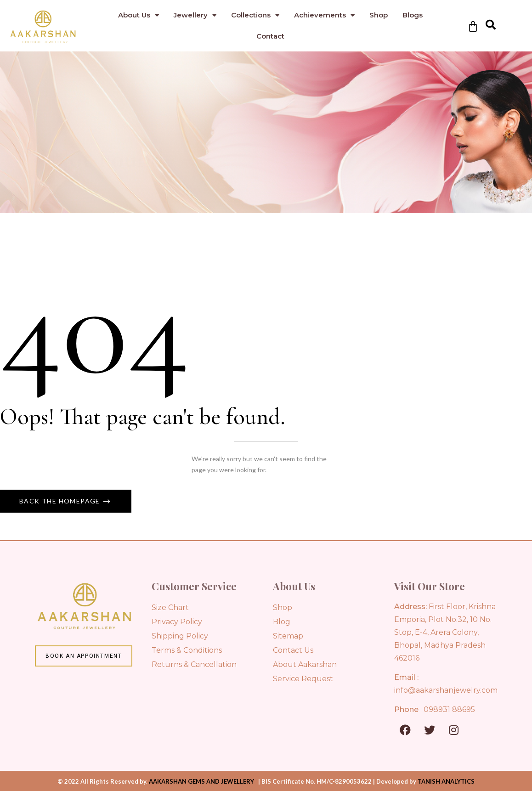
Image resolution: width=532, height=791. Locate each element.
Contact (270, 36)
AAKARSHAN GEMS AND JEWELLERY (201, 781)
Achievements (324, 15)
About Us (139, 15)
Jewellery (195, 15)
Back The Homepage (61, 501)
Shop (379, 15)
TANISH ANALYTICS (446, 781)
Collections (255, 15)
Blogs (413, 15)
